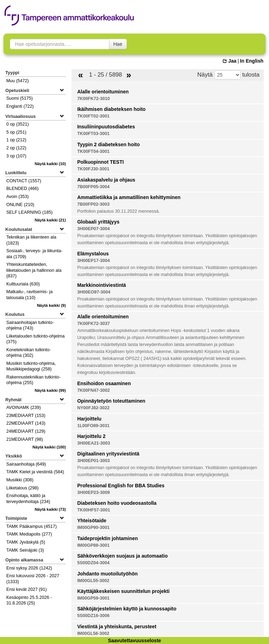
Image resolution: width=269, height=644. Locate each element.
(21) (50, 220)
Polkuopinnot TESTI (100, 162)
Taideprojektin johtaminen (107, 538)
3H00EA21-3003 (94, 443)
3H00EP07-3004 (93, 229)
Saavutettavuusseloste (134, 641)
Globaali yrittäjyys (98, 222)
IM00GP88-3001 (93, 545)
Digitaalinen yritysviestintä (108, 454)
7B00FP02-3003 (93, 204)
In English (252, 61)
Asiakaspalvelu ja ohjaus (106, 180)
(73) (50, 509)
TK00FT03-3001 (93, 134)
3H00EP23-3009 (93, 493)
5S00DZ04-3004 (93, 563)
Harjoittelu (89, 419)
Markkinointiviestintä (101, 285)
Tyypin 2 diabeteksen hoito (108, 144)
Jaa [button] (230, 61)
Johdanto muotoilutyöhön (107, 574)
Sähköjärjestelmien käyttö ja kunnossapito (127, 609)
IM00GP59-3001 (93, 598)
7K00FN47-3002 (93, 390)
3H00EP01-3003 (93, 461)
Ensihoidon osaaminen (104, 383)
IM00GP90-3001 (93, 528)
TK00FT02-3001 (93, 116)
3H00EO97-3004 (94, 292)
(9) (51, 305)
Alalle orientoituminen (103, 92)
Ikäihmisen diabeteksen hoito (111, 109)
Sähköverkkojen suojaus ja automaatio (122, 556)
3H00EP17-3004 (93, 261)
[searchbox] (60, 44)
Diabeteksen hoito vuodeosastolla (117, 503)
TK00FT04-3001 (93, 151)
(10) (50, 164)
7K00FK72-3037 (93, 324)
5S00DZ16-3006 (93, 616)
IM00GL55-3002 (93, 581)
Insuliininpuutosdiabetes (106, 127)
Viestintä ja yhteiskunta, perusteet (117, 627)
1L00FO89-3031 (93, 426)
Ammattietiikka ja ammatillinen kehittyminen (129, 197)
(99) (50, 390)
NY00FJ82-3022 (93, 408)
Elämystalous (93, 254)
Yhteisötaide (92, 521)
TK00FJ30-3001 (93, 169)
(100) (49, 447)
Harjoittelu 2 (91, 436)
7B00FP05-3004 (93, 187)
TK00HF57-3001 (94, 510)
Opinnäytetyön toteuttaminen (111, 401)
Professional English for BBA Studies (121, 486)
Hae (118, 44)
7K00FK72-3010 (93, 99)
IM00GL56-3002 (93, 634)
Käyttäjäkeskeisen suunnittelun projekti (123, 591)
